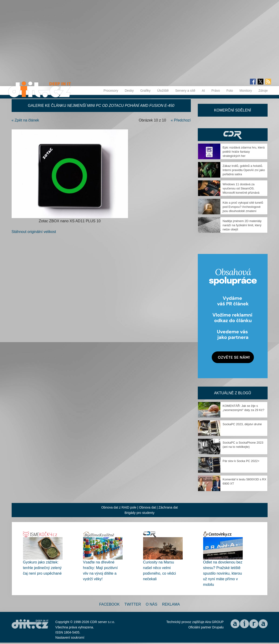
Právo (216, 91)
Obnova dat (148, 507)
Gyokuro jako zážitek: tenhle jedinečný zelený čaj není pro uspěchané (42, 568)
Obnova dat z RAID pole (119, 507)
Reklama (171, 604)
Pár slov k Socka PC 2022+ (241, 461)
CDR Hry (233, 135)
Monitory (246, 91)
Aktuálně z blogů (233, 393)
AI (203, 91)
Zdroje (263, 91)
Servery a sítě (185, 91)
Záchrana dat (168, 507)
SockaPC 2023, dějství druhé (242, 424)
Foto (230, 91)
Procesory (111, 91)
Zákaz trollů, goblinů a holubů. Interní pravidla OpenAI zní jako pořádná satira (244, 170)
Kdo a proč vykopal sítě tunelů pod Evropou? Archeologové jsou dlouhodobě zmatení (243, 207)
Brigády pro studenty (139, 513)
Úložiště (163, 91)
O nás (151, 604)
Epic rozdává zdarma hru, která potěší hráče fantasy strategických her (244, 152)
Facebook (109, 604)
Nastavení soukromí (70, 637)
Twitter (133, 604)
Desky (129, 91)
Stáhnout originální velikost (34, 232)
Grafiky (145, 91)
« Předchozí (181, 120)
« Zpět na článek (25, 120)
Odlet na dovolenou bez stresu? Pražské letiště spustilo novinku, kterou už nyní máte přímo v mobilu (223, 573)
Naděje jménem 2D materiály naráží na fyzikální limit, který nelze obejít (242, 225)
